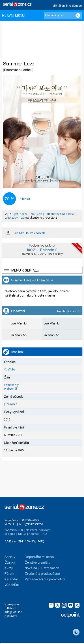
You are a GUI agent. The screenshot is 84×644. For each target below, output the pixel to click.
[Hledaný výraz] (63, 15)
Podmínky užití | (15, 530)
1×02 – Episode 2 (42, 250)
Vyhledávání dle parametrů (45, 579)
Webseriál (68, 214)
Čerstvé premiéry (38, 562)
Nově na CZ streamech (42, 568)
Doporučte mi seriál (40, 557)
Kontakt (34, 534)
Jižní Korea (21, 214)
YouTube (36, 214)
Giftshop (10, 608)
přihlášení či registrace (67, 5)
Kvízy (9, 568)
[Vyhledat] (78, 15)
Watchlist (12, 584)
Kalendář (11, 579)
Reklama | (11, 534)
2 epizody (11, 218)
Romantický (52, 214)
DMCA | (23, 534)
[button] (42, 270)
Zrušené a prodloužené (42, 573)
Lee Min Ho (21, 233)
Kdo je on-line (13, 612)
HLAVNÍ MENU (13, 15)
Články (10, 562)
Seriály (10, 557)
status (24, 218)
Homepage (12, 604)
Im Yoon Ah (38, 233)
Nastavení (11, 616)
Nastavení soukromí (38, 530)
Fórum (9, 573)
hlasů (25, 199)
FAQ (44, 534)
